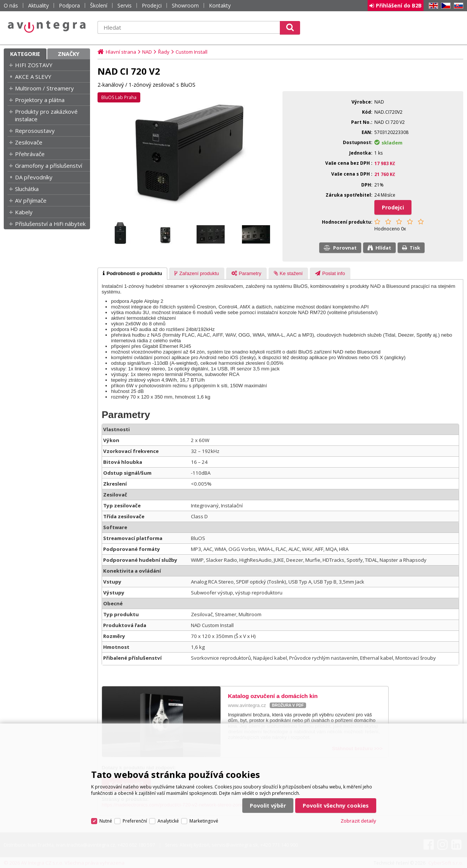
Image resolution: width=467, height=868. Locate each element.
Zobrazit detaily (358, 821)
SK (457, 6)
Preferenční (135, 821)
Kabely (24, 212)
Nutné (106, 821)
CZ (444, 6)
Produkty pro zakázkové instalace (46, 115)
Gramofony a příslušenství (49, 165)
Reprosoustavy (35, 131)
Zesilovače (29, 142)
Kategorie (25, 54)
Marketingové (204, 821)
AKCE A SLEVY (33, 77)
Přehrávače (30, 154)
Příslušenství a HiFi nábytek (50, 224)
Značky (69, 54)
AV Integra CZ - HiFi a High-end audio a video (47, 27)
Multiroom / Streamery (44, 88)
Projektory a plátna (40, 100)
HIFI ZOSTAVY (34, 65)
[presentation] (132, 274)
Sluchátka (27, 189)
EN (432, 6)
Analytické (168, 821)
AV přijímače (31, 200)
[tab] (132, 274)
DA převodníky (34, 177)
